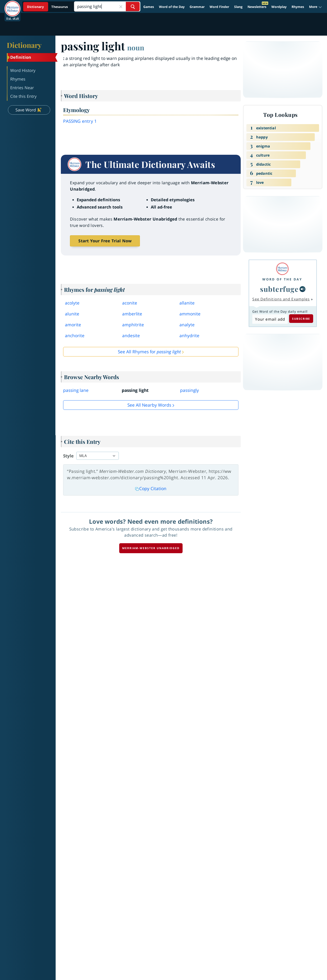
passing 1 (80, 121)
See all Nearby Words (149, 405)
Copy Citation (151, 489)
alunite (72, 314)
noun (136, 47)
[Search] (107, 6)
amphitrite (133, 325)
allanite (187, 303)
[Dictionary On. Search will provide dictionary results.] (48, 7)
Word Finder (219, 7)
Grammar (197, 7)
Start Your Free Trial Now (105, 241)
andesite (131, 336)
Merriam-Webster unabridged (151, 548)
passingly (190, 390)
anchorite (75, 336)
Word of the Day (172, 7)
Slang (238, 7)
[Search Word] (133, 6)
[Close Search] (121, 6)
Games (149, 7)
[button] (316, 7)
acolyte (72, 303)
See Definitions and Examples (281, 299)
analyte (187, 325)
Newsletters (257, 7)
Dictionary (24, 45)
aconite (130, 303)
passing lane (76, 390)
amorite (73, 325)
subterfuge (279, 289)
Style (68, 456)
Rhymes (298, 7)
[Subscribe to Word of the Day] (270, 319)
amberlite (132, 314)
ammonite (190, 314)
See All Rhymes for (149, 352)
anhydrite (189, 336)
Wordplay (279, 7)
